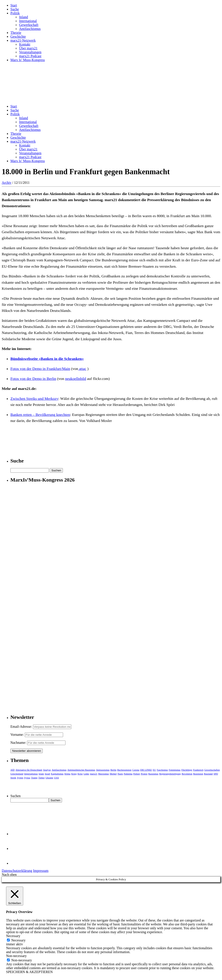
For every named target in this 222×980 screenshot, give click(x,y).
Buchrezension (124, 770)
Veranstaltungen (30, 52)
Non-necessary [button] (16, 956)
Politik (15, 13)
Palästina (128, 774)
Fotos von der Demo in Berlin (33, 379)
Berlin (113, 770)
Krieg (74, 774)
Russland (208, 774)
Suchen (16, 796)
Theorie (16, 33)
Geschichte (18, 37)
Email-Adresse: (22, 727)
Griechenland (17, 774)
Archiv (7, 183)
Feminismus (175, 770)
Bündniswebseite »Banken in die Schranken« (47, 359)
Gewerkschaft (29, 25)
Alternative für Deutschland (29, 770)
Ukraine (49, 778)
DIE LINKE (146, 770)
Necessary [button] (13, 936)
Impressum (41, 871)
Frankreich (198, 770)
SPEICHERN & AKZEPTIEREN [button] (29, 972)
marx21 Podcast (30, 56)
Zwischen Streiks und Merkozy (34, 399)
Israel (47, 774)
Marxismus (104, 774)
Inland (24, 17)
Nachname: (18, 743)
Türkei (42, 778)
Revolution (187, 774)
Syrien (20, 778)
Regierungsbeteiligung (170, 774)
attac (82, 369)
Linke (87, 774)
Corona (136, 770)
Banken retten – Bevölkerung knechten (40, 415)
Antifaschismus (30, 29)
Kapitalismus (57, 774)
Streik (13, 778)
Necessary (18, 940)
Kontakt (25, 44)
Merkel (113, 774)
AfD (13, 770)
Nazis (120, 774)
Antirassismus (103, 770)
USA (56, 778)
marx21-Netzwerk (23, 40)
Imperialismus (31, 774)
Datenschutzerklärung (17, 871)
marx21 (94, 774)
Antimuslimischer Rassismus (81, 770)
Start (14, 5)
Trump (34, 778)
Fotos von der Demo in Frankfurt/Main (40, 369)
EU (154, 770)
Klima (67, 774)
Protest (144, 774)
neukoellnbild (76, 379)
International (28, 21)
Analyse (47, 770)
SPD (216, 774)
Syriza (27, 778)
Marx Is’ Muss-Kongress (28, 60)
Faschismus (162, 770)
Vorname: (17, 735)
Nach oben (9, 875)
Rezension (198, 774)
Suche (15, 9)
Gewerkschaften (212, 770)
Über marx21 (28, 48)
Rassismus (153, 774)
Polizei (137, 774)
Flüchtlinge (187, 770)
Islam (41, 774)
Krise (80, 774)
